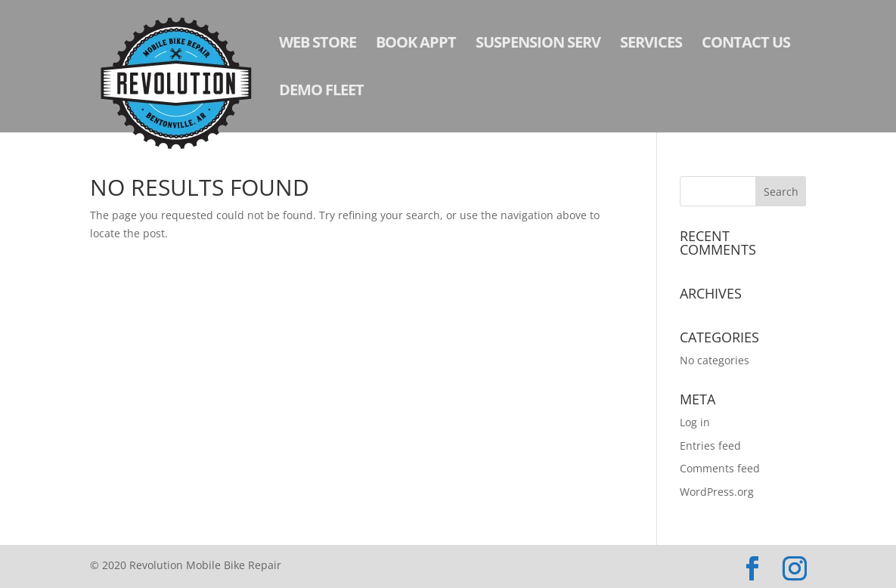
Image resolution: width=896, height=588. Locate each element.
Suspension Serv (538, 45)
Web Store (318, 45)
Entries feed (710, 446)
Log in (695, 422)
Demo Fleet (321, 92)
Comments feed (720, 468)
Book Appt (416, 45)
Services (651, 45)
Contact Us (746, 45)
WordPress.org (717, 492)
